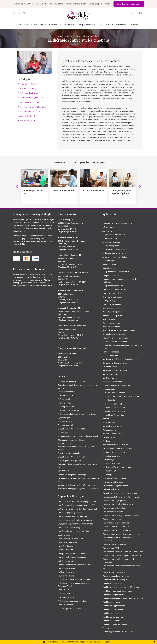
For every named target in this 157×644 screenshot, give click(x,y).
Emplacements (87, 25)
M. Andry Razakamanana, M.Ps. (30, 111)
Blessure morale (109, 264)
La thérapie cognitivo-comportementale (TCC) (77, 505)
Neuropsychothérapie (67, 576)
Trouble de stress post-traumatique (117, 591)
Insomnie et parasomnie (112, 382)
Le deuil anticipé (109, 400)
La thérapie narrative (93, 190)
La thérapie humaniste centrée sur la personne (77, 565)
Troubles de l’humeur (111, 613)
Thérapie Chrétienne (111, 489)
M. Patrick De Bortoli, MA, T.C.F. (30, 98)
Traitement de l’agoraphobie (114, 501)
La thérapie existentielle (68, 561)
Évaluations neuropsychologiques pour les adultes (78, 489)
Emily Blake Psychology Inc (25, 641)
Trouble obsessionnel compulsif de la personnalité (123, 598)
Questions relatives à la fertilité (115, 445)
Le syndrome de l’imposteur (114, 408)
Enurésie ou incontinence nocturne (116, 342)
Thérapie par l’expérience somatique (73, 601)
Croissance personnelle (112, 304)
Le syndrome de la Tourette (114, 411)
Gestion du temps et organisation (116, 370)
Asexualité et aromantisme (113, 249)
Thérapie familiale (65, 399)
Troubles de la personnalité (113, 617)
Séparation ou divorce (111, 456)
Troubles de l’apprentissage (114, 606)
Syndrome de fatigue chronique (115, 486)
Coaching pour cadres (67, 425)
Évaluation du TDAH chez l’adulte (71, 429)
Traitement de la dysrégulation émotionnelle (121, 515)
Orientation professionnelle (69, 453)
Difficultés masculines (111, 327)
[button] (17, 186)
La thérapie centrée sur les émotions (73, 516)
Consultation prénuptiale (113, 297)
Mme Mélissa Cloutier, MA (28, 93)
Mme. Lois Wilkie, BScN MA (28, 102)
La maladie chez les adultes (114, 393)
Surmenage (107, 474)
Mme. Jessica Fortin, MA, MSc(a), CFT (33, 107)
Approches (70, 25)
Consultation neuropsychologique (71, 381)
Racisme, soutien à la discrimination (117, 448)
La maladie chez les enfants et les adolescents (121, 396)
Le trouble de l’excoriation (113, 415)
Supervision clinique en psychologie (72, 475)
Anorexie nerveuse (110, 238)
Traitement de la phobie (112, 519)
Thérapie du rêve (65, 590)
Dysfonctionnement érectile (114, 334)
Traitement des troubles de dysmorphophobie (121, 534)
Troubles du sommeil (111, 621)
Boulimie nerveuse (110, 268)
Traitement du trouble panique (115, 572)
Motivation (107, 419)
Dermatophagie (109, 319)
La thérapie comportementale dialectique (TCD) (77, 509)
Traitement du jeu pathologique (115, 544)
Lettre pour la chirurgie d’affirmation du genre (76, 485)
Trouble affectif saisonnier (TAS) (116, 580)
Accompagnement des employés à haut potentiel (78, 436)
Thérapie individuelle (66, 392)
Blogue (109, 25)
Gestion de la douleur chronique (115, 363)
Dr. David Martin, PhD (26, 121)
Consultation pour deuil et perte (115, 293)
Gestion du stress (110, 367)
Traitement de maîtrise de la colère (117, 523)
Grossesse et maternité (112, 374)
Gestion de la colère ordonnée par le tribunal (120, 359)
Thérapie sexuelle (65, 421)
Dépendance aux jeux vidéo (113, 312)
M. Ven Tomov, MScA (26, 88)
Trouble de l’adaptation (112, 583)
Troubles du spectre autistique (115, 624)
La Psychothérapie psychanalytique (121, 192)
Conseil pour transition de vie (114, 289)
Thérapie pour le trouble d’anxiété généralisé (121, 497)
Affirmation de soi (110, 227)
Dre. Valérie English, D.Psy (28, 116)
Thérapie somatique (66, 605)
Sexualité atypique (110, 460)
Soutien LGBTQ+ (109, 471)
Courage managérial (111, 301)
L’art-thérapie (63, 471)
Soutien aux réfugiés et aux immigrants (119, 467)
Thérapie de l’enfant (66, 403)
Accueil (61, 36)
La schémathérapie (66, 546)
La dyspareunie (109, 389)
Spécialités (55, 25)
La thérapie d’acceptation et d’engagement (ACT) (78, 501)
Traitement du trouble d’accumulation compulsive (123, 552)
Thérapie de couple (66, 395)
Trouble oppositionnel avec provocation (119, 632)
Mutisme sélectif (109, 422)
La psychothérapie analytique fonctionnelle (75, 524)
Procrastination (109, 437)
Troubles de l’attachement (113, 609)
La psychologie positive (67, 542)
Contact (134, 25)
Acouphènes (107, 220)
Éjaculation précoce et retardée (115, 338)
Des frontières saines (111, 323)
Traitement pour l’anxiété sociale (116, 576)
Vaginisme (107, 628)
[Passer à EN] (141, 13)
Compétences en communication (116, 272)
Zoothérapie (63, 432)
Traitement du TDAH (111, 548)
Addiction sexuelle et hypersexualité (117, 223)
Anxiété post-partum (111, 246)
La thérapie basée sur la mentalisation (73, 531)
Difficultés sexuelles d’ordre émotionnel (119, 330)
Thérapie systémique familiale (70, 608)
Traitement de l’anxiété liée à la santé (118, 504)
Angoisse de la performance (114, 235)
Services (23, 25)
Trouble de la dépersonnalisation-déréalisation (121, 587)
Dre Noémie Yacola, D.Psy (28, 84)
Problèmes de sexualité (112, 434)
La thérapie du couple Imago (69, 527)
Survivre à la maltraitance (113, 482)
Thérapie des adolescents (68, 410)
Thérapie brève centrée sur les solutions (74, 579)
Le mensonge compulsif (112, 404)
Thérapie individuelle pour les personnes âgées (77, 414)
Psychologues (38, 25)
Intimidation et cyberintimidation (116, 385)
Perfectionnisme (109, 430)
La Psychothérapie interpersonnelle (72, 553)
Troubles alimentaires (111, 602)
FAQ (100, 25)
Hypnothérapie (64, 418)
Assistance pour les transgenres (115, 253)
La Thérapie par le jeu (32, 192)
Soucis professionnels (111, 463)
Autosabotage (108, 261)
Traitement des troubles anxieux (116, 526)
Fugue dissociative (110, 355)
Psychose (106, 441)
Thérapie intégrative (66, 597)
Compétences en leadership (114, 275)
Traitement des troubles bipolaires (117, 530)
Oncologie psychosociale (113, 426)
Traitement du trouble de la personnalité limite (122, 555)
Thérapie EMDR (64, 594)
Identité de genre (110, 378)
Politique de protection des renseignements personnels (129, 641)
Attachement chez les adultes (115, 257)
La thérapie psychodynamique (70, 513)
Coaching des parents (67, 407)
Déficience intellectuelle (112, 308)
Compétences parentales (113, 286)
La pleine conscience (66, 535)
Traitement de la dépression (114, 512)
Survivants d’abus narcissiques (115, 478)
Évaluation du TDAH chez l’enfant (71, 457)
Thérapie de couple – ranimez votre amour (120, 493)
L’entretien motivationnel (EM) (70, 539)
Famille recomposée (111, 352)
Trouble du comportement (113, 595)
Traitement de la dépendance (114, 508)
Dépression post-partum (112, 315)
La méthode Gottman (63, 190)
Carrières (121, 25)
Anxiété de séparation (111, 242)
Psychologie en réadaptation (70, 461)
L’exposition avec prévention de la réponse (75, 520)
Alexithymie (107, 231)
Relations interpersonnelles (114, 452)
